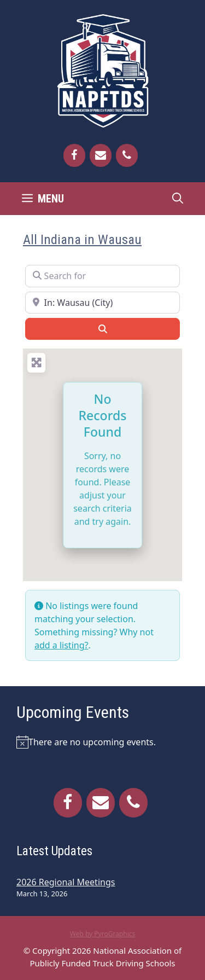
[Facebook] (74, 155)
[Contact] (101, 155)
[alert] (102, 742)
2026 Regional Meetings (66, 882)
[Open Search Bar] (178, 199)
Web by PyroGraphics (103, 934)
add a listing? (61, 645)
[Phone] (127, 155)
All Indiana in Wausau (82, 239)
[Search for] (102, 276)
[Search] (102, 329)
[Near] (102, 303)
